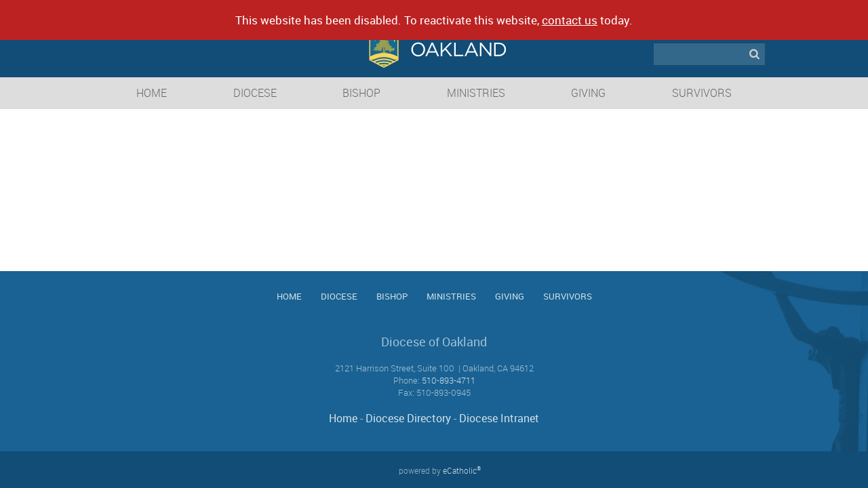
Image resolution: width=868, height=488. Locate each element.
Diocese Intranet (499, 418)
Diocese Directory (408, 418)
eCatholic (462, 470)
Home (343, 418)
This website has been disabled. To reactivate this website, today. (434, 20)
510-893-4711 (449, 380)
